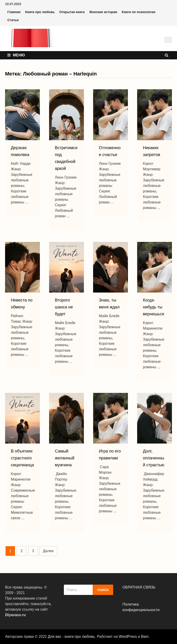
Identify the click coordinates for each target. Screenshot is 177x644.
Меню (16, 55)
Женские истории (103, 12)
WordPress (128, 637)
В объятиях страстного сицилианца (22, 458)
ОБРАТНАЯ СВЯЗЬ (139, 587)
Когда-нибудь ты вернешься (153, 307)
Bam (145, 637)
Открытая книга (72, 12)
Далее (48, 551)
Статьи (13, 20)
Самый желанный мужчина (65, 458)
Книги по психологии (139, 12)
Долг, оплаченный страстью (153, 458)
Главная (14, 12)
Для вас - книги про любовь (71, 637)
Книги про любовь (40, 12)
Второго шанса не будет (64, 307)
